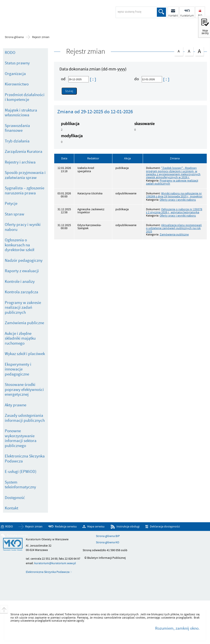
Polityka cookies (17, 536)
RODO (10, 53)
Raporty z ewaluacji (22, 271)
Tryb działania (17, 141)
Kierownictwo (17, 84)
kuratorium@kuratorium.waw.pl (55, 563)
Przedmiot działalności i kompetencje (25, 97)
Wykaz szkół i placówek (25, 354)
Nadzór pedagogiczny (24, 260)
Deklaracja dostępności (165, 526)
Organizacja (15, 74)
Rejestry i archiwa (20, 162)
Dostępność (15, 498)
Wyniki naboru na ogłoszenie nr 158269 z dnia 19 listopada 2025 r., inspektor (174, 195)
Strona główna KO (107, 542)
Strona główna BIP (108, 536)
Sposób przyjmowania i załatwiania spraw (25, 175)
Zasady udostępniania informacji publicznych (25, 418)
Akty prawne (16, 405)
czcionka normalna (179, 51)
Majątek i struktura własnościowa (21, 113)
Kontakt (11, 508)
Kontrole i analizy (20, 282)
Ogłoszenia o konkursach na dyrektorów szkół (20, 245)
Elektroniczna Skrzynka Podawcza (25, 459)
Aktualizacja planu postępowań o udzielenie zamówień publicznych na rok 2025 (174, 228)
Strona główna (14, 37)
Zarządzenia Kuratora (24, 152)
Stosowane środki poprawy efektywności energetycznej (24, 390)
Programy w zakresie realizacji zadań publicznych (23, 308)
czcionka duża (199, 51)
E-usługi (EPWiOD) (21, 472)
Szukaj (161, 12)
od (64, 79)
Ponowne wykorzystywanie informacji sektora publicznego (21, 438)
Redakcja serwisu (66, 526)
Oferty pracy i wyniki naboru (23, 227)
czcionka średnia (189, 51)
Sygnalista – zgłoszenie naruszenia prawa (25, 191)
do (137, 79)
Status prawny (17, 63)
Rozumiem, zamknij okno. (177, 628)
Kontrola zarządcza (21, 292)
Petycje (11, 204)
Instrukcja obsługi (128, 526)
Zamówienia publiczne (24, 323)
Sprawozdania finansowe (17, 128)
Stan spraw (15, 214)
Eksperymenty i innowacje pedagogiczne (18, 369)
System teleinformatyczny (20, 485)
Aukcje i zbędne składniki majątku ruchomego (20, 338)
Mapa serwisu (96, 526)
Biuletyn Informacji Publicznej (38, 14)
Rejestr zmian (41, 37)
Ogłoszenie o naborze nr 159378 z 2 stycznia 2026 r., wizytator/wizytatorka (174, 211)
